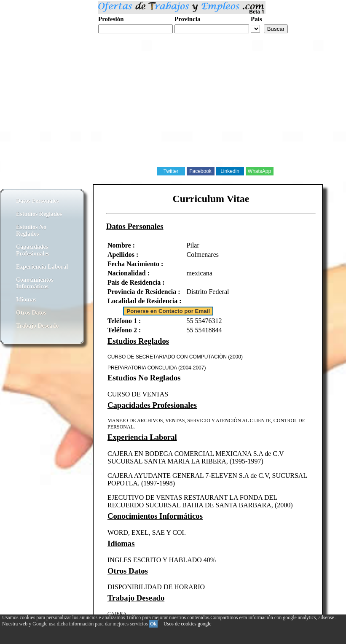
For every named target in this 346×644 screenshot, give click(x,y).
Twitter (171, 171)
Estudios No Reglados (31, 230)
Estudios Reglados (39, 214)
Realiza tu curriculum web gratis (138, 38)
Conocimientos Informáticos (35, 283)
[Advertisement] (173, 107)
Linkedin (230, 171)
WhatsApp (259, 171)
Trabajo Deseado (37, 326)
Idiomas (26, 300)
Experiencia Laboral (42, 267)
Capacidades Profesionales (33, 250)
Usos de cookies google (188, 624)
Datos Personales (38, 201)
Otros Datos (31, 313)
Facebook (200, 171)
